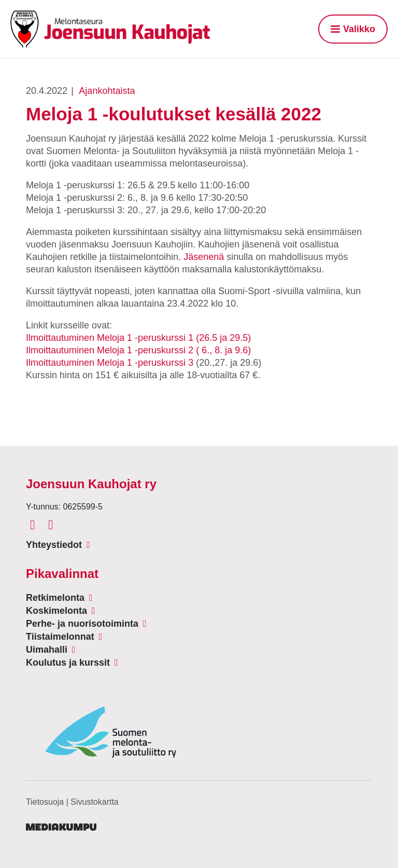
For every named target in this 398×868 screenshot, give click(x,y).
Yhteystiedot (54, 545)
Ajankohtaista (107, 91)
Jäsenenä (204, 257)
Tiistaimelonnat (60, 637)
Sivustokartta (94, 802)
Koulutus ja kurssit (68, 663)
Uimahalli (47, 650)
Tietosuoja (45, 802)
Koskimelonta (56, 611)
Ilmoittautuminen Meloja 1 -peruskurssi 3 (110, 363)
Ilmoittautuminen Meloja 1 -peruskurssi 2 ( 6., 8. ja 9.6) (138, 350)
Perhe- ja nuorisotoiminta (82, 624)
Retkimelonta (55, 598)
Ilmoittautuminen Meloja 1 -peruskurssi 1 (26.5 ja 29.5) (138, 338)
